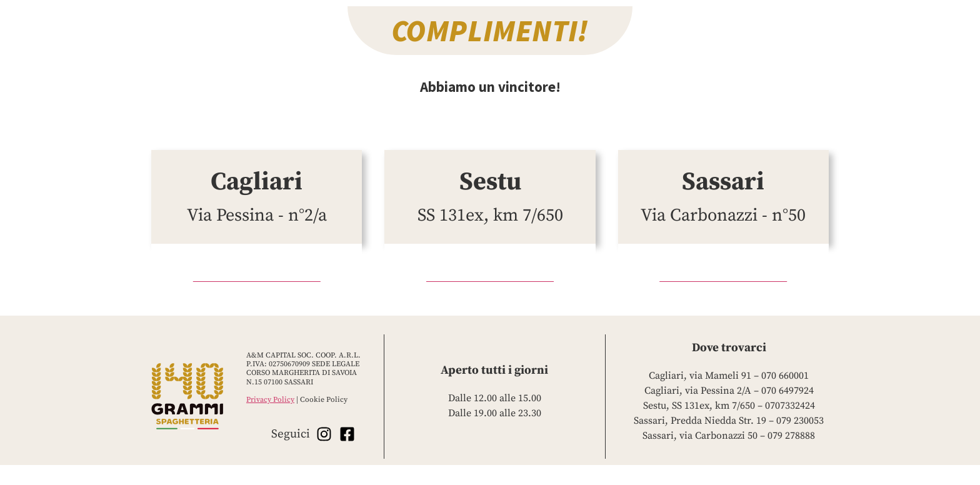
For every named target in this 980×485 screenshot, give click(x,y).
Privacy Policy (270, 400)
